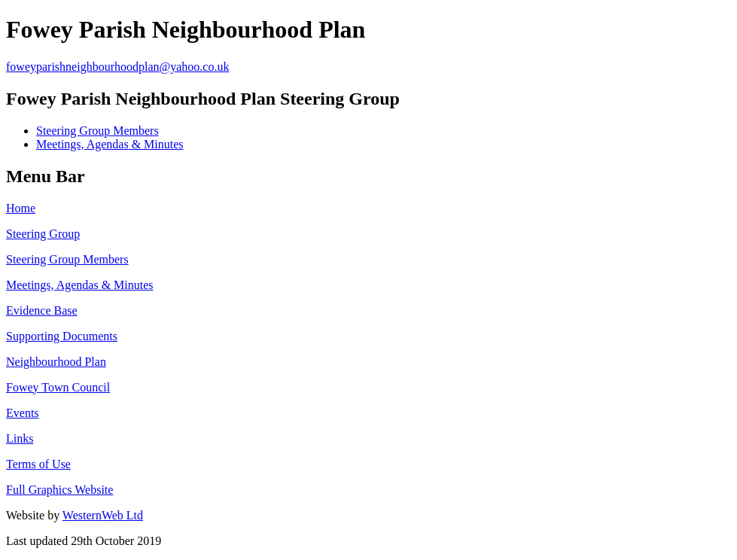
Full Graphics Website (59, 490)
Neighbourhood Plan (56, 362)
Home (21, 208)
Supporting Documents (62, 336)
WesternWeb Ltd (103, 515)
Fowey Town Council (58, 387)
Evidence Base (42, 310)
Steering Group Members (97, 131)
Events (23, 413)
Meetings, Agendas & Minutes (110, 144)
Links (20, 438)
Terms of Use (38, 464)
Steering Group (43, 234)
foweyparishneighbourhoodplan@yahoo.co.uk (117, 67)
